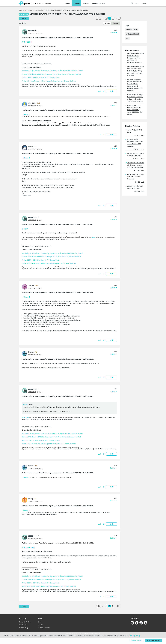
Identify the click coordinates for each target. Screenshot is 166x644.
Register (144, 3)
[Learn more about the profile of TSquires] (25, 287)
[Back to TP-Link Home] (24, 3)
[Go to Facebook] (137, 623)
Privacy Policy (23, 628)
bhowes (26, 404)
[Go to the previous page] (97, 18)
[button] (68, 3)
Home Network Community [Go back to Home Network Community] (26, 10)
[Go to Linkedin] (146, 623)
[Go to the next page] (119, 18)
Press (40, 618)
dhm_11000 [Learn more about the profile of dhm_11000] (32, 103)
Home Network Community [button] (41, 3)
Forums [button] (77, 3)
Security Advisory (44, 628)
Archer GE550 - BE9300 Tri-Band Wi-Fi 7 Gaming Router (41, 78)
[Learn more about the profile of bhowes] (25, 353)
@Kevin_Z (26, 115)
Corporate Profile (24, 622)
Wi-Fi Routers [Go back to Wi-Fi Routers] (40, 10)
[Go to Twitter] (141, 623)
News (40, 622)
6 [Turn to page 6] (106, 18)
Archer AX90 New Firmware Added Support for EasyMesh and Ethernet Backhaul (49, 81)
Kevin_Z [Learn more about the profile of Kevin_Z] (36, 31)
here (93, 237)
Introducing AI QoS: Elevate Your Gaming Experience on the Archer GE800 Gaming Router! (52, 71)
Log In (137, 3)
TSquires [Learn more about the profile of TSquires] (31, 286)
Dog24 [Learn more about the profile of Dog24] (31, 146)
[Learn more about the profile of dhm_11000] (25, 104)
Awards (40, 625)
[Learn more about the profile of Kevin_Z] (25, 32)
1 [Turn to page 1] (100, 18)
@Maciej (32, 547)
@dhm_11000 (27, 42)
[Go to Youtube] (132, 623)
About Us (22, 618)
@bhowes (25, 417)
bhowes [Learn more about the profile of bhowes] (31, 352)
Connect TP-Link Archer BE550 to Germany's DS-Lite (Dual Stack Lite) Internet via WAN (51, 74)
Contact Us (22, 625)
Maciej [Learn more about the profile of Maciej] (31, 499)
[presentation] (25, 32)
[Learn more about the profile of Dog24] (25, 148)
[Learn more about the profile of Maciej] (25, 500)
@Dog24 (25, 229)
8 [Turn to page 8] (113, 18)
